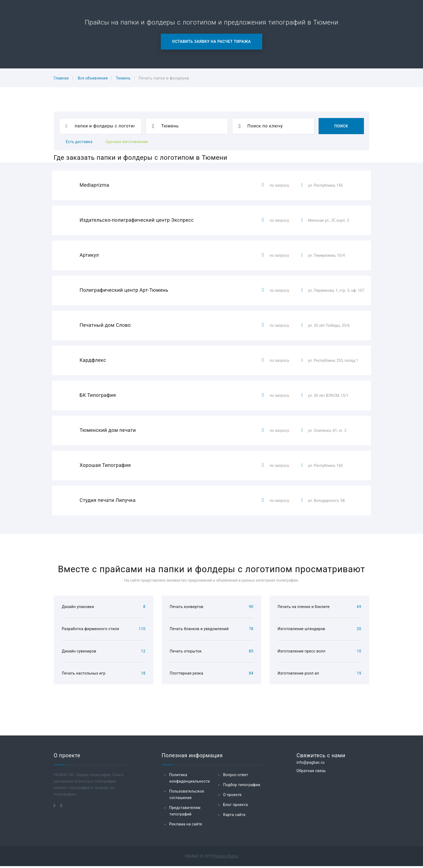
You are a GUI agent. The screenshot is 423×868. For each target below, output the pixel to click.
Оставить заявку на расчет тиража (211, 41)
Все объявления (93, 78)
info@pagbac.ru (311, 764)
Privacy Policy (226, 858)
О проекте (232, 797)
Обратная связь (311, 773)
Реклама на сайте (186, 826)
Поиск (341, 126)
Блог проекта (236, 807)
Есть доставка (79, 142)
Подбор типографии (242, 787)
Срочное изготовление (127, 142)
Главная (61, 78)
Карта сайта (234, 817)
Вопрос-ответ (236, 777)
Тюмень (123, 78)
